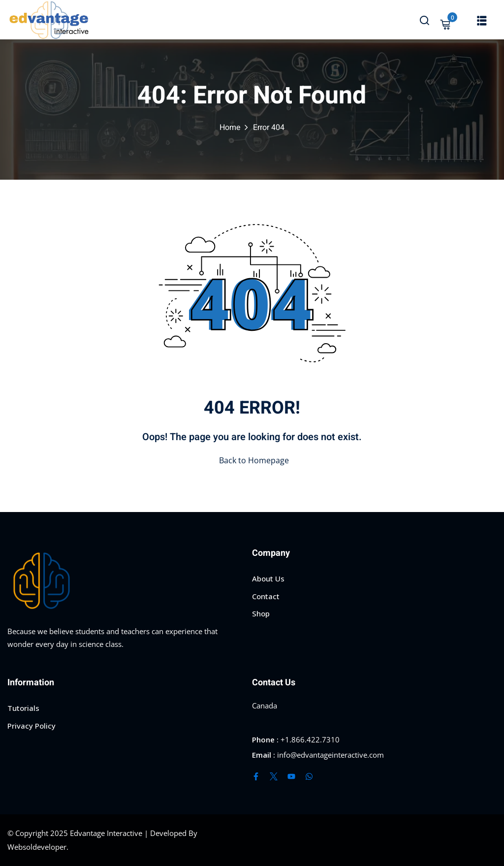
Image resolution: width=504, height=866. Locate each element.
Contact (266, 596)
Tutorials (23, 708)
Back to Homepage (252, 460)
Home (230, 128)
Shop (261, 613)
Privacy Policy (31, 726)
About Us (268, 578)
